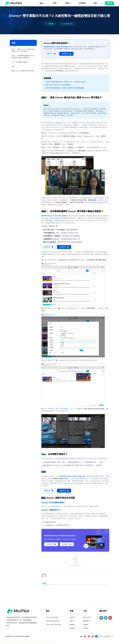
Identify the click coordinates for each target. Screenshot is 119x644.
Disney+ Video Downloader (54, 625)
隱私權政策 (86, 622)
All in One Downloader (52, 618)
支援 (95, 3)
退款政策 (72, 618)
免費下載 (109, 3)
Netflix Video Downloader (53, 622)
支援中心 (72, 622)
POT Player (64, 409)
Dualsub (76, 125)
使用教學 (82, 3)
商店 (55, 3)
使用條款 (86, 625)
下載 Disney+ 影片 (97, 203)
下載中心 (68, 3)
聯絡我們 (72, 625)
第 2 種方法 (65, 113)
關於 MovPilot (87, 618)
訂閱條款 (86, 629)
